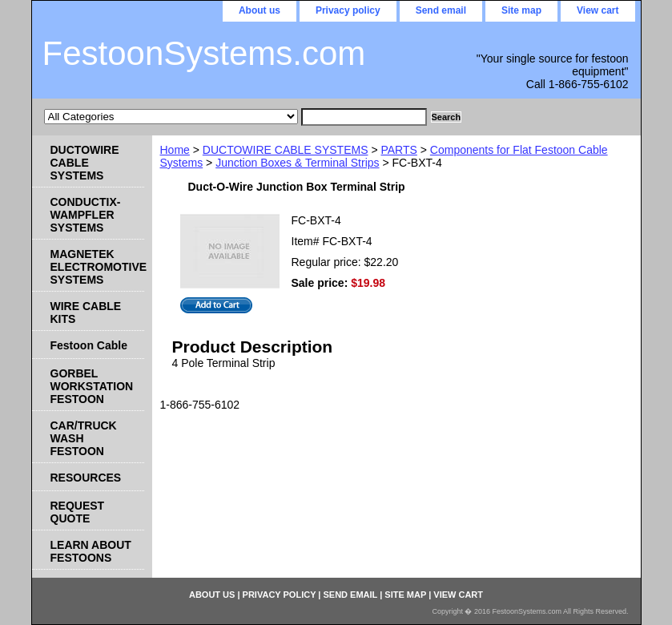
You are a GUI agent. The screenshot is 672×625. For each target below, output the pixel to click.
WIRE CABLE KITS (86, 312)
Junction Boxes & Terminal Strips (297, 163)
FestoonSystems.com (204, 53)
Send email (441, 10)
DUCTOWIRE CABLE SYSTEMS (286, 150)
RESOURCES (86, 478)
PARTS (398, 150)
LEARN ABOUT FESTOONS (91, 551)
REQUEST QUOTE (78, 512)
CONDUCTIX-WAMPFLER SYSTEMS (86, 215)
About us (260, 10)
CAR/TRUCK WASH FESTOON (84, 438)
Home (175, 150)
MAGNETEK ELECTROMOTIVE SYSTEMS (97, 267)
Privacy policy (348, 10)
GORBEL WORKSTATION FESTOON (92, 386)
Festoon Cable (89, 345)
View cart (598, 10)
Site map (521, 10)
